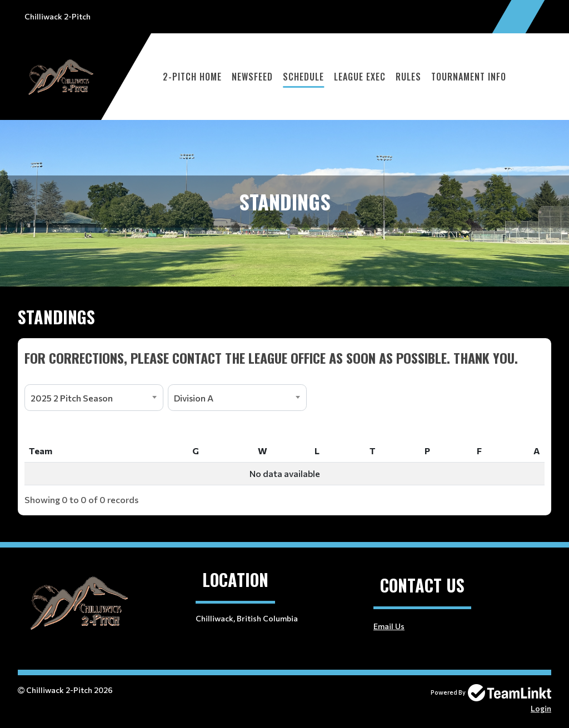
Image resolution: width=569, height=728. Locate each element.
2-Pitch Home (192, 77)
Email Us (389, 626)
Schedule (303, 77)
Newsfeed (252, 77)
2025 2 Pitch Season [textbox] (72, 398)
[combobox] (94, 398)
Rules (408, 77)
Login (541, 708)
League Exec (360, 77)
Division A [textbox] (194, 398)
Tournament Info (469, 77)
